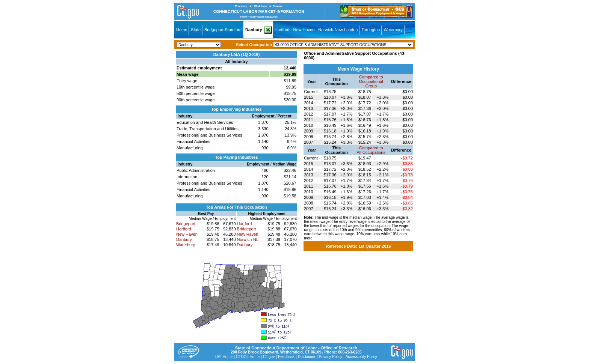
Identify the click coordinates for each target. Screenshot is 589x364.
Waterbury (393, 30)
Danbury (254, 30)
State (196, 30)
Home (182, 30)
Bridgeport (186, 224)
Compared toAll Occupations (371, 150)
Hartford (282, 30)
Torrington (371, 30)
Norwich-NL (248, 239)
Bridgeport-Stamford (223, 30)
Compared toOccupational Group (371, 81)
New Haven (304, 30)
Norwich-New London (338, 30)
